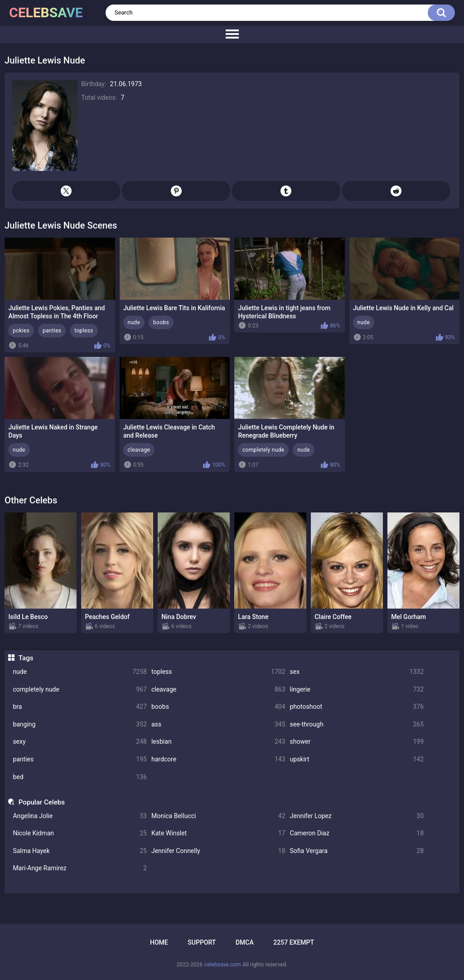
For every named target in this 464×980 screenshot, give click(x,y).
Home (159, 942)
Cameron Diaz (357, 833)
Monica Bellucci (218, 816)
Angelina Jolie (80, 816)
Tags (26, 658)
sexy (80, 742)
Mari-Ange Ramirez (80, 868)
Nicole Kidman (80, 833)
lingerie (357, 690)
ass (218, 724)
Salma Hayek (80, 851)
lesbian (218, 742)
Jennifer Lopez (357, 816)
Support (202, 942)
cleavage (218, 690)
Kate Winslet (218, 833)
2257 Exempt (294, 942)
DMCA (245, 942)
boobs (218, 707)
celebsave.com (222, 965)
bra (80, 707)
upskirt (357, 759)
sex (357, 672)
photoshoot (357, 707)
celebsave (46, 12)
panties (80, 759)
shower (357, 742)
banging (80, 724)
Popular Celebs (42, 802)
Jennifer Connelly (218, 851)
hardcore (218, 759)
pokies (21, 331)
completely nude (80, 690)
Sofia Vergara (357, 851)
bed (80, 777)
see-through (357, 724)
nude (80, 672)
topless (218, 672)
